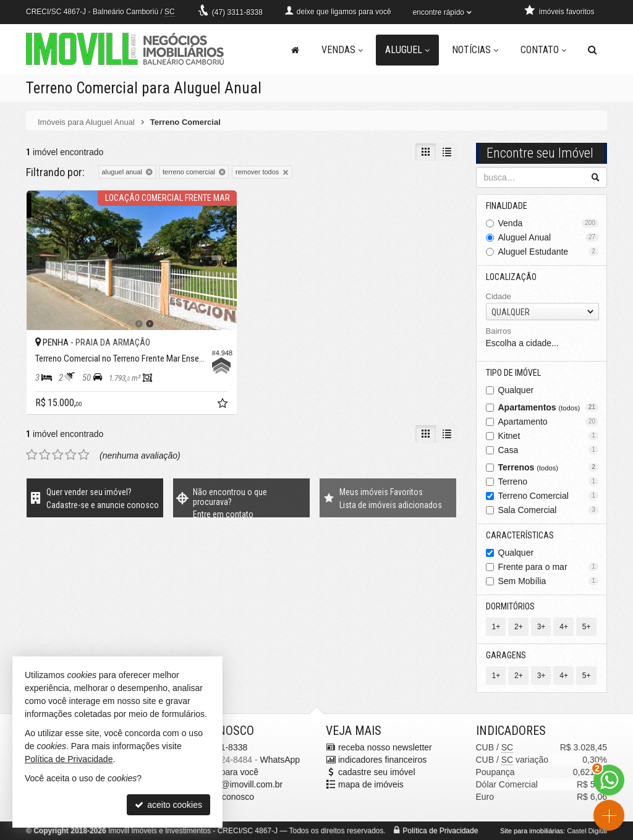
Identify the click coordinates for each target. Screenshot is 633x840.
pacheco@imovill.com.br (236, 784)
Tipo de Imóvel (513, 373)
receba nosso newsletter (385, 747)
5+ (587, 627)
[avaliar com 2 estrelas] (45, 455)
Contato (543, 50)
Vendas (342, 50)
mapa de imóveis (371, 784)
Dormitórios (510, 606)
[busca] (593, 50)
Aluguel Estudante (549, 252)
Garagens (506, 655)
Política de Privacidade (440, 831)
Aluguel (407, 50)
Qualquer (516, 390)
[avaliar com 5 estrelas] (84, 455)
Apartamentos (549, 407)
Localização (511, 277)
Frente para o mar (549, 567)
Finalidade (507, 206)
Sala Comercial (549, 510)
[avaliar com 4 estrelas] (71, 455)
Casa (549, 450)
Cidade (499, 296)
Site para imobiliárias (532, 831)
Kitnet (549, 436)
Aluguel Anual (549, 237)
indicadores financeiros (382, 760)
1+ (496, 627)
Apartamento (549, 422)
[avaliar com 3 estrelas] (58, 455)
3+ (542, 627)
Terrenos (549, 467)
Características (520, 535)
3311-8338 (237, 12)
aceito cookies (168, 805)
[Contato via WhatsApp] (609, 780)
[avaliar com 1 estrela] (32, 455)
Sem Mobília (549, 581)
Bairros (499, 331)
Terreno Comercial (549, 496)
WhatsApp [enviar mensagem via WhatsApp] (280, 760)
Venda (549, 223)
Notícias (475, 50)
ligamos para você (224, 772)
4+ (564, 627)
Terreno (549, 482)
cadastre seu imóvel (377, 772)
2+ (519, 627)
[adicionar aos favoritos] (224, 405)
